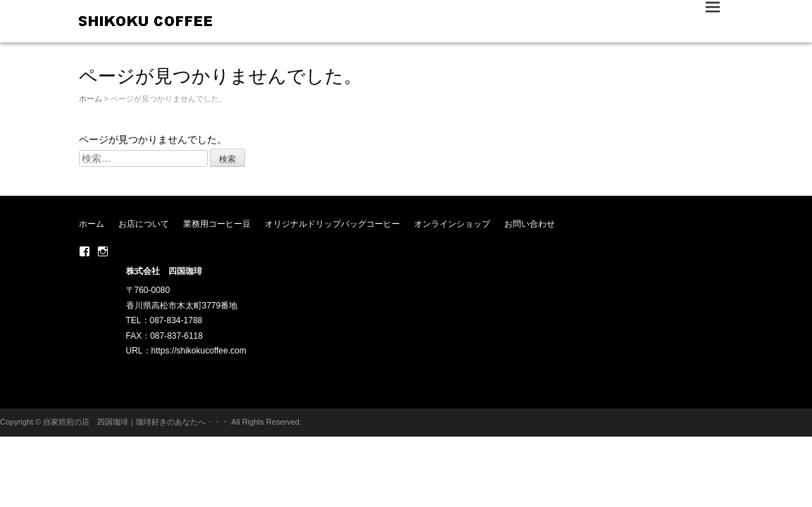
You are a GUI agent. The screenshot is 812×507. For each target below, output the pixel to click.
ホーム (90, 99)
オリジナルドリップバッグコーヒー (332, 224)
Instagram (103, 251)
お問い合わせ (530, 224)
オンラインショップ (452, 224)
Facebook (85, 251)
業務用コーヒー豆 (217, 224)
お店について (144, 224)
